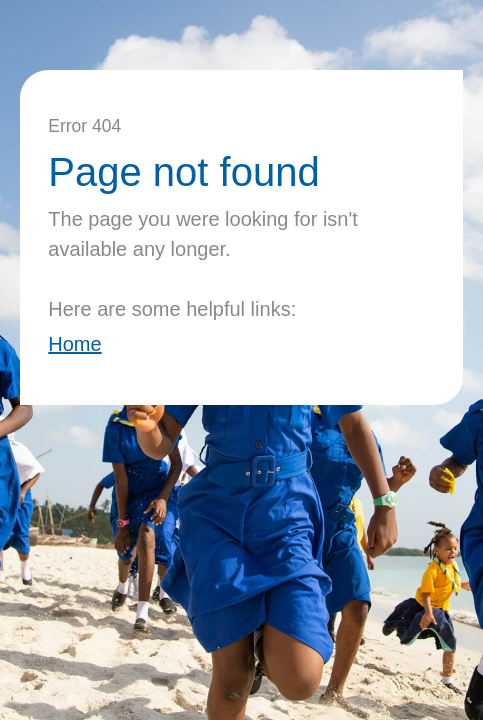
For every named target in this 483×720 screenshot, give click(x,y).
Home (74, 344)
